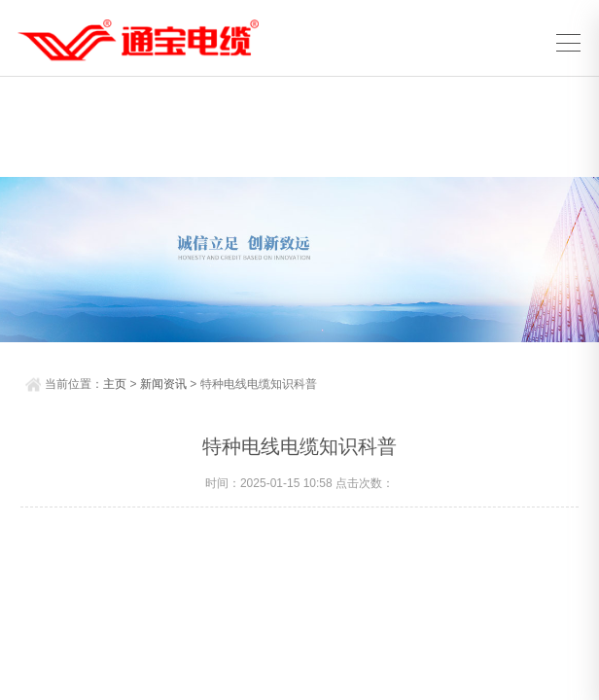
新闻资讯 (163, 384)
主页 (115, 384)
